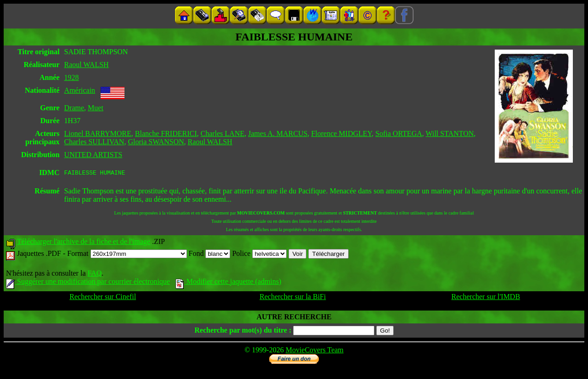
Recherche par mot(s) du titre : (243, 331)
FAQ (94, 274)
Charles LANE (222, 133)
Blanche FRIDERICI (166, 133)
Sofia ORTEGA (399, 133)
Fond (210, 255)
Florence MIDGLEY (341, 133)
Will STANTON (449, 133)
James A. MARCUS (278, 133)
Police (259, 255)
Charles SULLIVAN (94, 142)
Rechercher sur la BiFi (293, 298)
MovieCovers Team (315, 351)
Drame (74, 108)
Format (127, 255)
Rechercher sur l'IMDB (486, 298)
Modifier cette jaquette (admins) (229, 283)
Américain (80, 90)
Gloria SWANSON (156, 142)
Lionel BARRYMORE (98, 133)
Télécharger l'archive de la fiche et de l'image (84, 243)
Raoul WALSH (87, 65)
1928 (72, 77)
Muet (96, 108)
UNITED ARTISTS (93, 155)
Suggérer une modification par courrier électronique (88, 283)
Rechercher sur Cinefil (103, 298)
